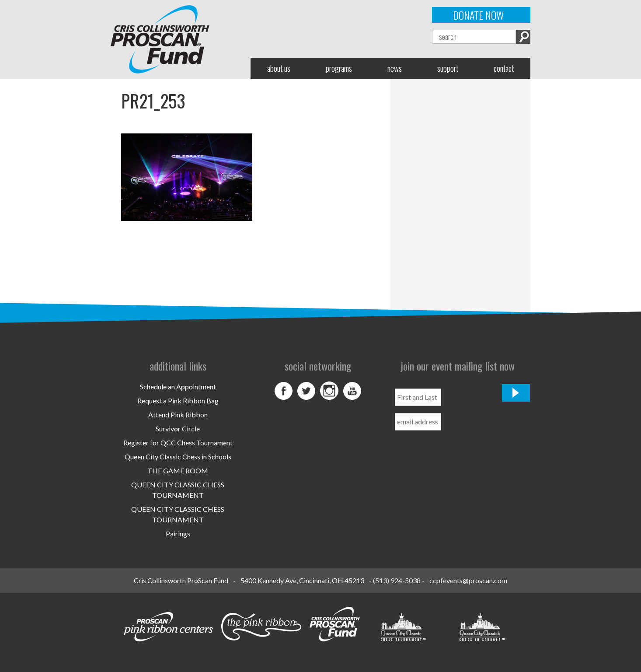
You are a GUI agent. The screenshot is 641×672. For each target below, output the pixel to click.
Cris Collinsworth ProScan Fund (181, 580)
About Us (279, 68)
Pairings (178, 534)
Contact (504, 68)
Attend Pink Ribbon (178, 415)
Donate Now (478, 15)
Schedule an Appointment (178, 387)
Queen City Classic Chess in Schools (178, 457)
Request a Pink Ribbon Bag (178, 401)
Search (523, 37)
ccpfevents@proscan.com (468, 580)
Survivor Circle (178, 429)
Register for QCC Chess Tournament (178, 443)
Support (448, 68)
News (395, 68)
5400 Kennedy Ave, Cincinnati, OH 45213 (302, 580)
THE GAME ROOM (178, 471)
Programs (339, 68)
